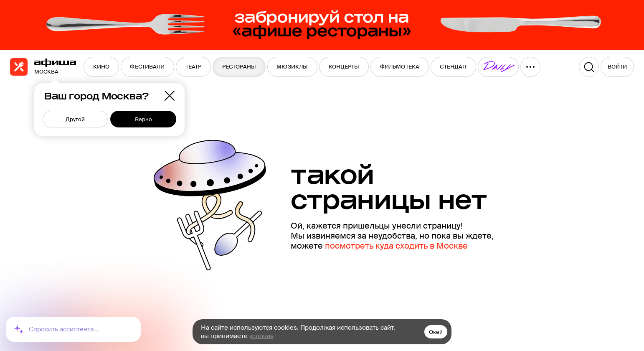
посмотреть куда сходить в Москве (396, 246)
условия (261, 336)
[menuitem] (101, 67)
